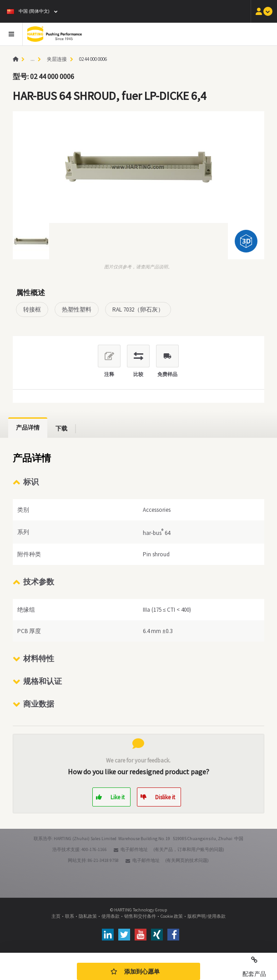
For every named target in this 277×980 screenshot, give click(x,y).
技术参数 (39, 582)
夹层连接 (57, 59)
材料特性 (39, 658)
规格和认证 (43, 681)
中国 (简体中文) (28, 11)
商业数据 (39, 704)
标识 (31, 482)
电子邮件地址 (134, 849)
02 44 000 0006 (93, 59)
